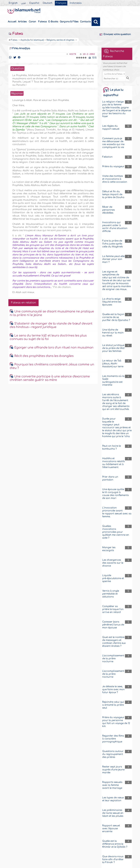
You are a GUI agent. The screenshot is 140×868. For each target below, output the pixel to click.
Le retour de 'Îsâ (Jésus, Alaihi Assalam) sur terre (113, 364)
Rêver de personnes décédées (108, 210)
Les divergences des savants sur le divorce (113, 563)
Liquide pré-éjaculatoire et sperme (113, 578)
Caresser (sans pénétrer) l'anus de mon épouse (113, 625)
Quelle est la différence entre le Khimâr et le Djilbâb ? (115, 844)
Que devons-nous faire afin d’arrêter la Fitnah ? (113, 859)
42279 (73, 54)
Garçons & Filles (69, 22)
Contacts (85, 22)
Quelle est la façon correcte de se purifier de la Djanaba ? (116, 317)
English (13, 3)
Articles (22, 22)
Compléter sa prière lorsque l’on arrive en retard (113, 609)
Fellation (107, 157)
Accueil (12, 22)
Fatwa (16, 34)
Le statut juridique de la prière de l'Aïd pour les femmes (113, 348)
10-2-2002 (89, 54)
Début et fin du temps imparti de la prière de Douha (113, 194)
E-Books (53, 22)
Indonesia (76, 3)
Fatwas (42, 22)
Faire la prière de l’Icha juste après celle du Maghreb (113, 244)
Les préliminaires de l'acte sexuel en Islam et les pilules (113, 813)
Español (34, 3)
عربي (24, 3)
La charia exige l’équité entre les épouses (112, 302)
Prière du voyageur (113, 166)
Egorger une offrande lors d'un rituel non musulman (54, 348)
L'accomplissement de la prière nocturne (113, 659)
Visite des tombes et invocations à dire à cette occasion (115, 179)
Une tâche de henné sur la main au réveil (113, 333)
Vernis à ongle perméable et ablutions (111, 594)
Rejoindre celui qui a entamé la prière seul (113, 705)
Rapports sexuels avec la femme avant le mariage (112, 785)
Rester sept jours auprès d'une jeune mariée (113, 770)
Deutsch (48, 3)
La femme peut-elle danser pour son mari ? (113, 259)
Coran (32, 22)
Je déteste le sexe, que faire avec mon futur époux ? (113, 689)
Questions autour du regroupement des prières (113, 754)
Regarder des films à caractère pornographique (113, 739)
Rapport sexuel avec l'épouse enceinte (111, 829)
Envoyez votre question (115, 34)
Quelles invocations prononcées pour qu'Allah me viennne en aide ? (116, 532)
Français (61, 3)
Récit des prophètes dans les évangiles (44, 356)
